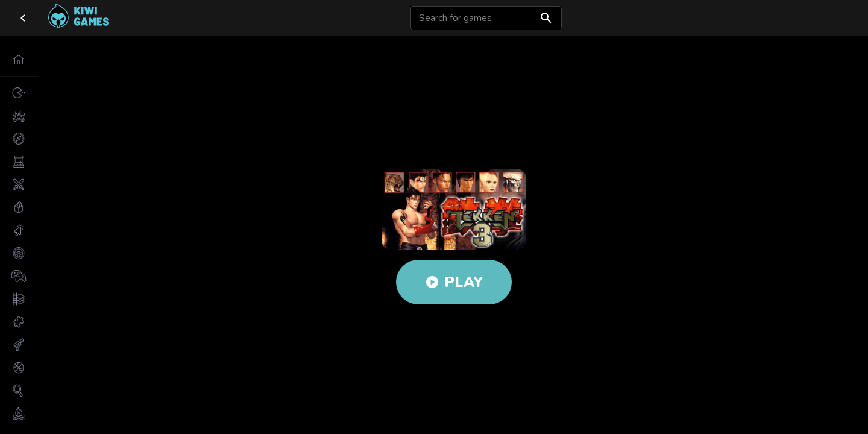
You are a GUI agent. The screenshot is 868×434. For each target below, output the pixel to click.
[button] (19, 60)
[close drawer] (23, 18)
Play (454, 282)
